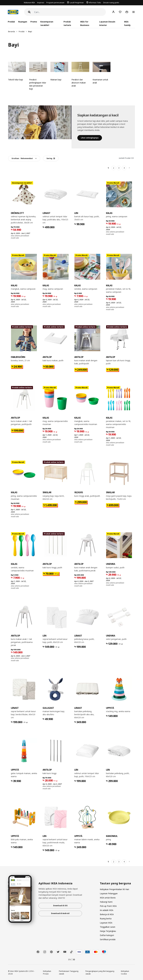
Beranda (12, 32)
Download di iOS (60, 906)
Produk (22, 32)
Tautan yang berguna (115, 883)
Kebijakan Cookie (125, 972)
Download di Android (60, 913)
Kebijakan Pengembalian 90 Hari (114, 889)
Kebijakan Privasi (47, 972)
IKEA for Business (85, 23)
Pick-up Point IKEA (108, 906)
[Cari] (70, 12)
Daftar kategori (107, 935)
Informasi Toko (95, 3)
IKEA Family (127, 23)
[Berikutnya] (129, 168)
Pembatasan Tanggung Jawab (69, 972)
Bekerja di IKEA (107, 914)
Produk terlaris (67, 23)
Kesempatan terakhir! (47, 23)
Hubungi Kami (106, 902)
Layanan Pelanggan (109, 893)
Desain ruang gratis (111, 3)
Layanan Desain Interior (107, 23)
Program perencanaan (55, 3)
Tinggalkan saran (108, 927)
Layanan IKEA (106, 923)
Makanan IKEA (29, 3)
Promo (34, 22)
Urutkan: (22, 158)
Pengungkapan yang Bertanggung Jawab (100, 972)
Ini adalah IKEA (107, 910)
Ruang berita (106, 919)
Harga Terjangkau (108, 931)
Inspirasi (41, 3)
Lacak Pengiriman (77, 3)
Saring (51, 158)
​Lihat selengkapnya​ (90, 138)
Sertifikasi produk (108, 939)
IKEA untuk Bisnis (108, 898)
